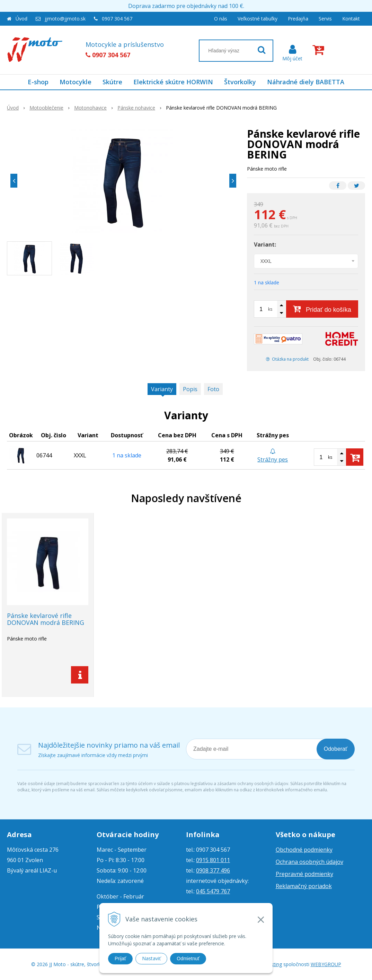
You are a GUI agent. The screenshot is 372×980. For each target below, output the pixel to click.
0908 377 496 (213, 870)
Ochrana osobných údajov (309, 862)
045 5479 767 (213, 891)
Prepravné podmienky (304, 874)
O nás (221, 19)
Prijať (120, 958)
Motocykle (76, 82)
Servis (325, 19)
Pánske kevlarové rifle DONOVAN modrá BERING (46, 619)
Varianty (162, 389)
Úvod (21, 19)
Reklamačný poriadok (304, 886)
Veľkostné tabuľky (258, 19)
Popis (190, 389)
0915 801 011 (213, 860)
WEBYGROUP (326, 964)
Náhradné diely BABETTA (306, 82)
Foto (213, 389)
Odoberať (336, 749)
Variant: (265, 244)
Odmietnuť (188, 958)
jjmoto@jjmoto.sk (65, 19)
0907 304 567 (117, 19)
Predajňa (298, 19)
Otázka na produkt (287, 359)
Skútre (112, 82)
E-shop (38, 82)
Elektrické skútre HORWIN (173, 82)
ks (270, 309)
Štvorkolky (240, 82)
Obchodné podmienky (304, 850)
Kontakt (351, 19)
